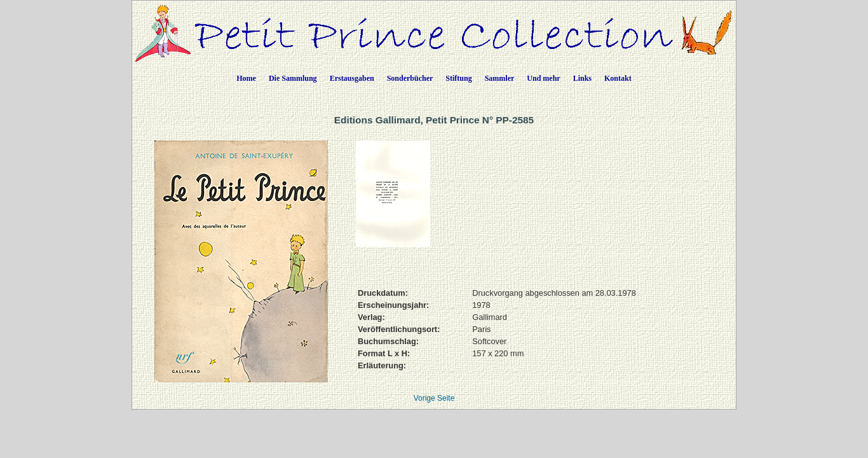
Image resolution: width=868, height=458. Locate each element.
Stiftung (458, 78)
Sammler (500, 78)
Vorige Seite (434, 398)
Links (582, 78)
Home (246, 78)
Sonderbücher (410, 78)
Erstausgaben (352, 78)
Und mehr (543, 78)
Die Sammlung (293, 78)
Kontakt (618, 78)
